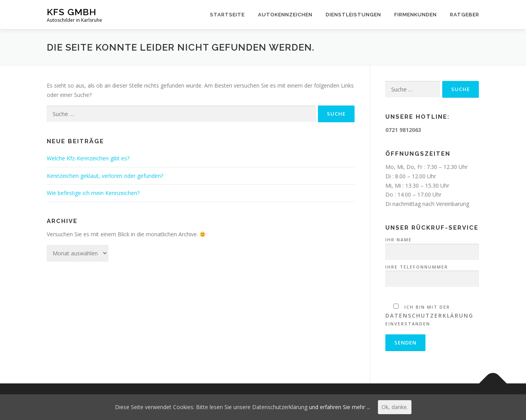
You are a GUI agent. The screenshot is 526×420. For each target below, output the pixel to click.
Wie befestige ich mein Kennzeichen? (93, 193)
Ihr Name (432, 246)
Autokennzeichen (285, 15)
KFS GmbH (71, 12)
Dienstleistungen (353, 15)
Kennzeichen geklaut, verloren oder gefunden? (105, 176)
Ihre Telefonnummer (432, 273)
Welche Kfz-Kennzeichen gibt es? (88, 158)
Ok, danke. (395, 407)
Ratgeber (465, 15)
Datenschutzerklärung (429, 315)
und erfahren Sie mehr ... (340, 407)
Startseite (227, 15)
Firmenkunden (416, 15)
